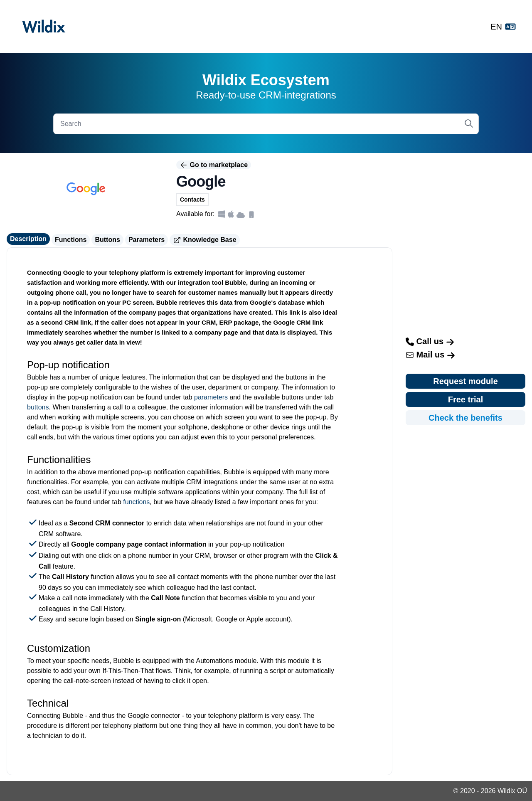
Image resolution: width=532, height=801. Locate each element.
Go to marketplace (214, 165)
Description (28, 239)
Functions (71, 240)
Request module (465, 381)
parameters (211, 397)
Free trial (465, 399)
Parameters (147, 240)
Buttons (107, 240)
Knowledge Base (204, 240)
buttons (38, 407)
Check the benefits (465, 418)
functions (136, 502)
